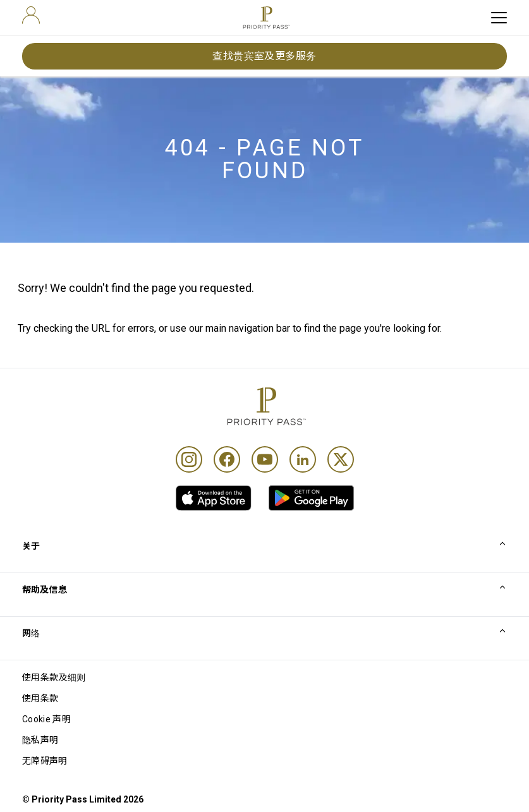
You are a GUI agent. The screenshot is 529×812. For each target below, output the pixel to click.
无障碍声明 (45, 761)
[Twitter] (341, 459)
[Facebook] (227, 459)
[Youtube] (265, 459)
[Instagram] (189, 459)
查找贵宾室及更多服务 (264, 56)
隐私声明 (40, 740)
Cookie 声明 (46, 719)
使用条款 (40, 698)
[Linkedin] (303, 459)
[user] (31, 15)
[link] (214, 498)
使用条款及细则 (54, 677)
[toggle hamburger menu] (499, 18)
